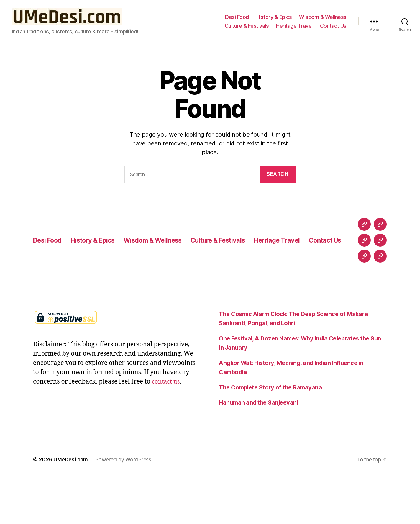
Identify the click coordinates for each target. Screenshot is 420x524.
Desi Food (237, 17)
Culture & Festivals (247, 26)
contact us (167, 429)
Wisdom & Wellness (323, 17)
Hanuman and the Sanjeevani (260, 450)
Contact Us (333, 26)
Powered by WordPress (124, 507)
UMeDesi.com (71, 507)
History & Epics (274, 17)
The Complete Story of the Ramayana (273, 435)
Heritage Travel (294, 26)
